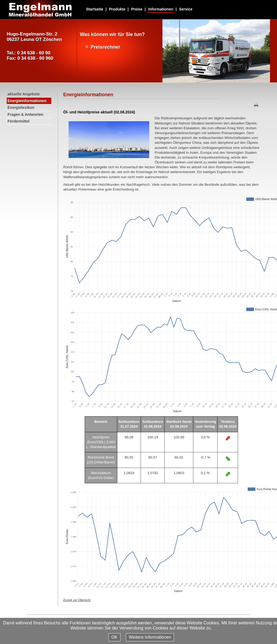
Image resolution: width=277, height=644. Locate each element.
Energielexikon (21, 108)
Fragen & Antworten (25, 115)
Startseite (95, 9)
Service (186, 9)
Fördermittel (19, 121)
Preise (137, 9)
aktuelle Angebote (24, 94)
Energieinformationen (27, 101)
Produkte (117, 9)
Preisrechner (105, 47)
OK (114, 637)
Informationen (161, 9)
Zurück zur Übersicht (77, 600)
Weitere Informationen (150, 637)
